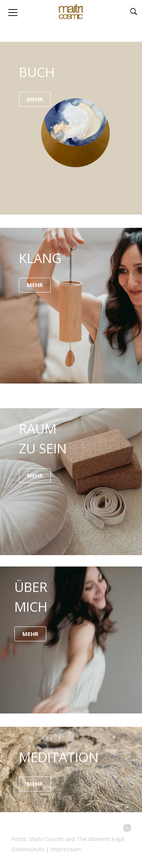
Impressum (66, 849)
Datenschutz (28, 849)
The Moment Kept (101, 839)
